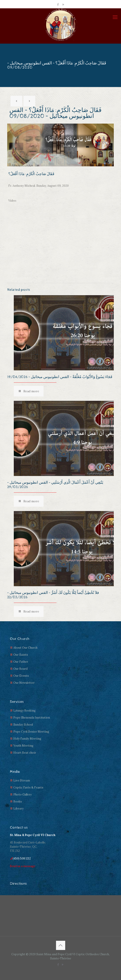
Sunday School (23, 725)
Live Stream (22, 780)
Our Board (20, 669)
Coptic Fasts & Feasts (28, 787)
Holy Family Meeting (27, 739)
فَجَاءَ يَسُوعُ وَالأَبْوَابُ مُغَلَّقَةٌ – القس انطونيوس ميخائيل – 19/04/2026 (60, 377)
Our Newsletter (24, 683)
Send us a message (23, 866)
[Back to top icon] (61, 945)
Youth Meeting (23, 746)
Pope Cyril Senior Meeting (31, 732)
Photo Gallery (23, 794)
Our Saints (21, 655)
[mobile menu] (115, 17)
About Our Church (25, 648)
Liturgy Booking (25, 711)
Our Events (21, 676)
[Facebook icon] (58, 4)
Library (18, 809)
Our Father (21, 662)
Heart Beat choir (25, 753)
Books (18, 802)
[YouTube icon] (63, 4)
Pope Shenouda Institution (32, 718)
